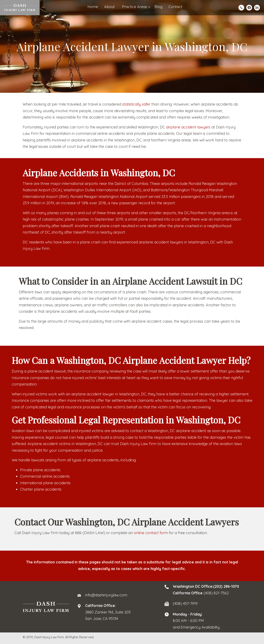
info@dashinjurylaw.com (106, 595)
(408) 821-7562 (216, 593)
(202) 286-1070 (226, 586)
